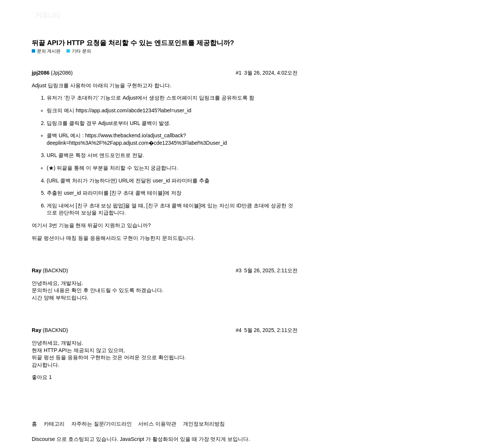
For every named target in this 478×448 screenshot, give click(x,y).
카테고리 (54, 424)
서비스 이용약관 (157, 424)
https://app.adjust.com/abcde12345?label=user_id (134, 110)
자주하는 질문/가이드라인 (102, 424)
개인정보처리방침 (204, 424)
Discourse (43, 439)
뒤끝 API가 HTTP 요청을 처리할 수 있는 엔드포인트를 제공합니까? (133, 43)
